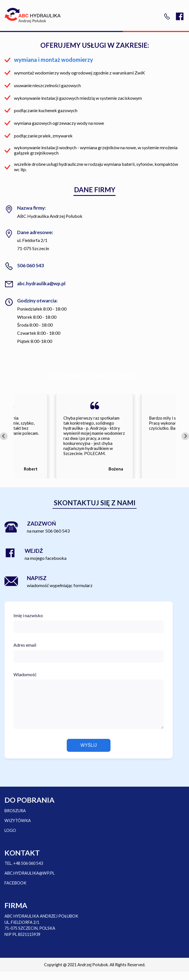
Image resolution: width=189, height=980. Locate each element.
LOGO (10, 839)
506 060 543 (31, 265)
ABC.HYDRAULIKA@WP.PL (30, 881)
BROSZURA (15, 819)
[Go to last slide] (4, 436)
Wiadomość (25, 674)
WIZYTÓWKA (18, 829)
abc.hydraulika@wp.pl (41, 283)
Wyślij (89, 754)
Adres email (25, 645)
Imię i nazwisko (28, 615)
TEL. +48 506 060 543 (24, 872)
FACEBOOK (15, 891)
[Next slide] (185, 436)
